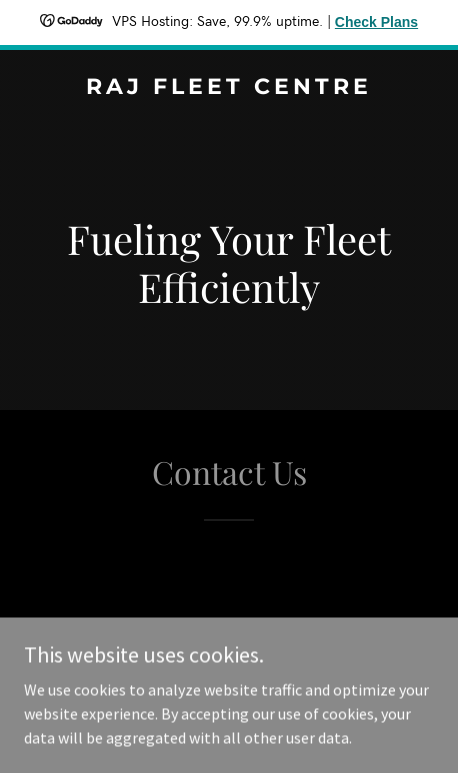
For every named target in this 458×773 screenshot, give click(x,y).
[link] (229, 88)
